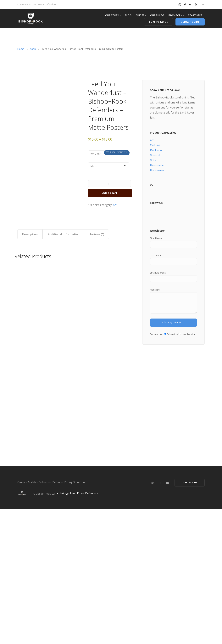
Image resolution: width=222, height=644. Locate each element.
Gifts (153, 160)
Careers (22, 616)
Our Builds (157, 15)
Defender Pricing (74, 616)
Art (115, 207)
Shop (33, 49)
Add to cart (110, 195)
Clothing (155, 145)
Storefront (97, 616)
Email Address (158, 274)
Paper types (122, 152)
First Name (156, 238)
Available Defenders (45, 616)
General (155, 155)
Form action (157, 339)
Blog (128, 15)
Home (21, 49)
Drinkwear (156, 150)
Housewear (157, 170)
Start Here (195, 15)
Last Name (156, 256)
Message (155, 292)
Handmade (157, 165)
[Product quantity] (109, 185)
